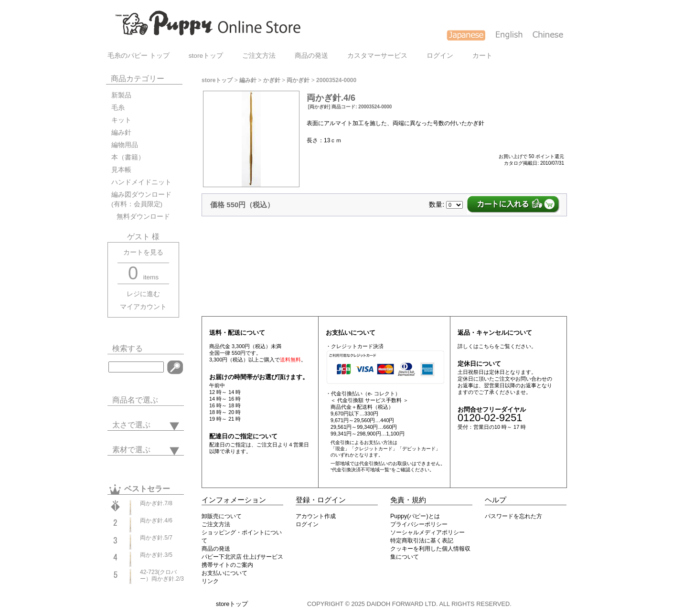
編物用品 (125, 145)
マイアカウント (143, 307)
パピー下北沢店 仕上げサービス (242, 557)
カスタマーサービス (377, 56)
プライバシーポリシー (419, 524)
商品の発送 (311, 56)
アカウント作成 (316, 516)
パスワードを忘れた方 (513, 516)
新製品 (121, 95)
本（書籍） (128, 157)
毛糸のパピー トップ (139, 56)
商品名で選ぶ (135, 400)
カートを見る (143, 252)
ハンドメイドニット (141, 182)
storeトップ (206, 56)
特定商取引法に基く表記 (422, 541)
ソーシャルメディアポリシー (427, 532)
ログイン (440, 56)
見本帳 (121, 170)
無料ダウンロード (141, 217)
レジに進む (143, 294)
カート (482, 56)
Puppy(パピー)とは (415, 516)
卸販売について (222, 516)
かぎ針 (272, 80)
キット (121, 120)
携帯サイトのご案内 (227, 565)
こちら (486, 346)
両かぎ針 (298, 80)
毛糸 (118, 108)
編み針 (121, 133)
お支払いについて (224, 573)
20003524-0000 (336, 80)
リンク (210, 581)
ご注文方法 (259, 56)
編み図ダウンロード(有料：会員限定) (141, 199)
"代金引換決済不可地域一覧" (361, 470)
